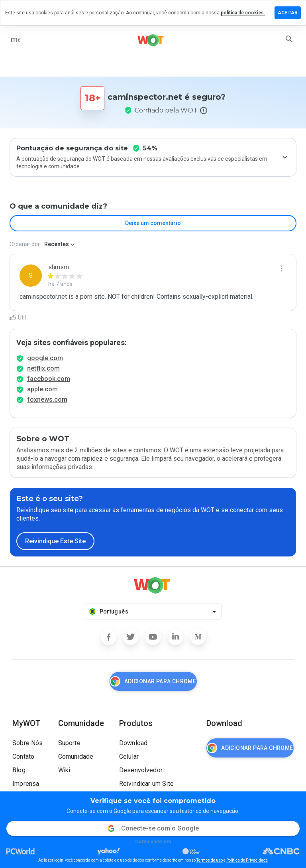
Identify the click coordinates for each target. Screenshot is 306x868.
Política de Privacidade (247, 860)
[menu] (15, 39)
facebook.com (49, 379)
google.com (45, 358)
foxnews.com (47, 399)
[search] (289, 39)
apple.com (42, 389)
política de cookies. (243, 13)
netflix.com (43, 368)
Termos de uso (210, 860)
